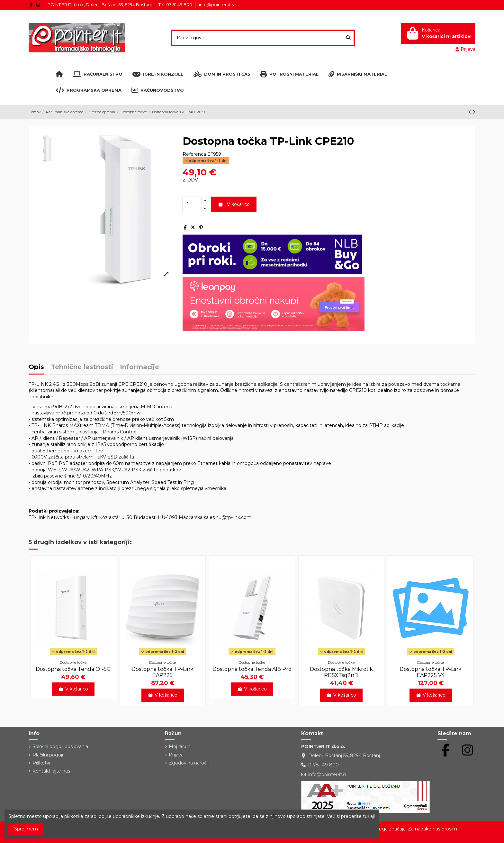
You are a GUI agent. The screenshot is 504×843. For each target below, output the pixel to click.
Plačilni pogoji (48, 755)
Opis (36, 367)
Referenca (194, 154)
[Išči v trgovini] (348, 38)
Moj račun (180, 746)
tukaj (368, 816)
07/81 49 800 (324, 765)
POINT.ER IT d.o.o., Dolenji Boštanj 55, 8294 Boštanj (100, 5)
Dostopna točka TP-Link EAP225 (162, 672)
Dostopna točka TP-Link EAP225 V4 (431, 672)
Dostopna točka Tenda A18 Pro (252, 669)
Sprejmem (26, 829)
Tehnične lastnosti (82, 367)
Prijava (176, 755)
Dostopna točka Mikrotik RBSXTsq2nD (341, 672)
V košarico (234, 204)
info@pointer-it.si (217, 5)
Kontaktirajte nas (51, 771)
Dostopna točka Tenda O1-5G (73, 669)
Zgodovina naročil (189, 763)
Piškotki (41, 763)
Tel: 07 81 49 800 (176, 5)
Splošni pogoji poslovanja (60, 746)
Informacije (139, 367)
